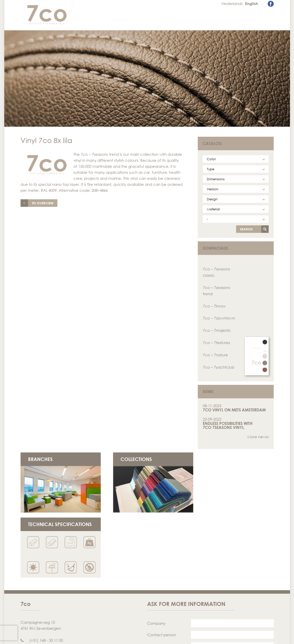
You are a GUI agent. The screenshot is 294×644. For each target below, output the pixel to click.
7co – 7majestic (217, 329)
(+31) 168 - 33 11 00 (42, 570)
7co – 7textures (216, 341)
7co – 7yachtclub (219, 365)
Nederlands (232, 4)
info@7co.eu (36, 576)
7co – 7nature (215, 353)
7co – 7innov (214, 305)
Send (258, 627)
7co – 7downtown (219, 317)
